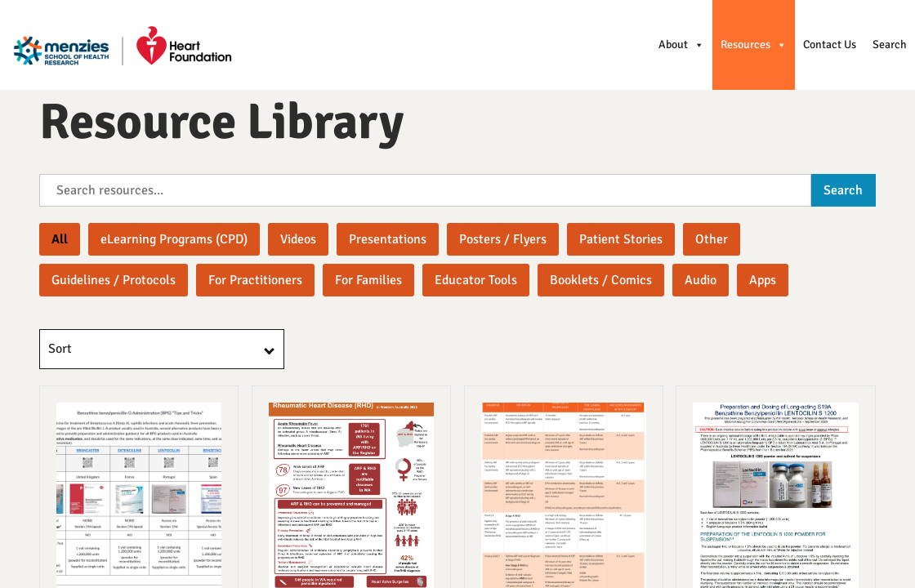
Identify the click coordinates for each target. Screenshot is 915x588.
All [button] (60, 239)
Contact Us (830, 45)
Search (890, 45)
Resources (754, 45)
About (681, 45)
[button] (174, 239)
